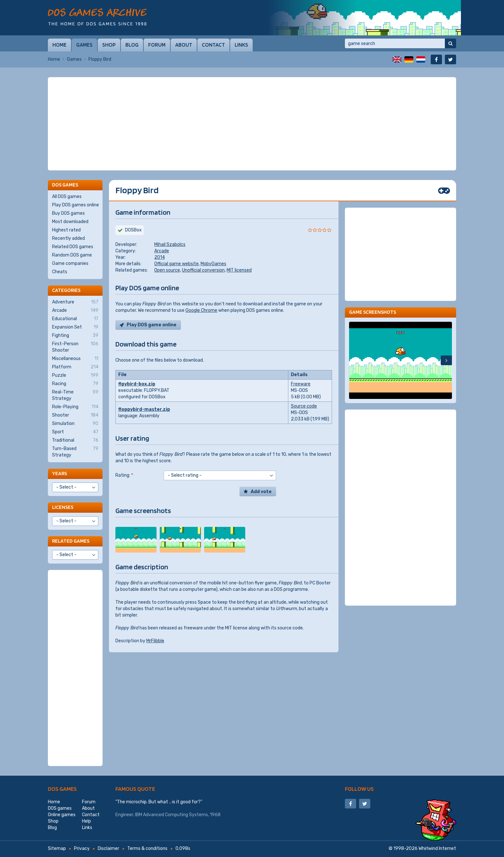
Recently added (68, 238)
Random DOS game (72, 255)
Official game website (176, 264)
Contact (213, 45)
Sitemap (57, 848)
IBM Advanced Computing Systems (171, 815)
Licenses (63, 507)
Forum (157, 45)
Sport (75, 432)
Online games (62, 815)
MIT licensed (239, 270)
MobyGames (213, 264)
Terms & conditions (147, 848)
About (184, 45)
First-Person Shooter (75, 347)
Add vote (261, 492)
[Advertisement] (252, 124)
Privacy (82, 848)
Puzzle (75, 375)
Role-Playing (75, 407)
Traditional (75, 440)
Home (59, 45)
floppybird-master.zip (144, 409)
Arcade (162, 251)
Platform (75, 367)
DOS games (62, 789)
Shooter (75, 415)
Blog (132, 45)
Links (241, 45)
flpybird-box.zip (137, 384)
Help (86, 821)
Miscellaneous (75, 359)
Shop (109, 45)
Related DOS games (73, 247)
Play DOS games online (76, 205)
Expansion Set (75, 327)
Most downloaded (70, 222)
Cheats (60, 272)
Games (84, 45)
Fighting (75, 336)
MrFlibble (155, 641)
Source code (304, 406)
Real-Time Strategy (75, 395)
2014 (160, 257)
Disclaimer (108, 848)
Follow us (359, 789)
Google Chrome (201, 310)
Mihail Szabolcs (170, 244)
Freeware (301, 384)
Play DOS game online (152, 325)
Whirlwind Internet (437, 848)
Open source (167, 270)
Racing (75, 384)
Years (59, 473)
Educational (75, 319)
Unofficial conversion (203, 270)
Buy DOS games (68, 213)
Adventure (75, 302)
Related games (71, 541)
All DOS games (67, 197)
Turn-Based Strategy (75, 452)
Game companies (70, 263)
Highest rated (66, 230)
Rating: (124, 475)
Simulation (75, 424)
